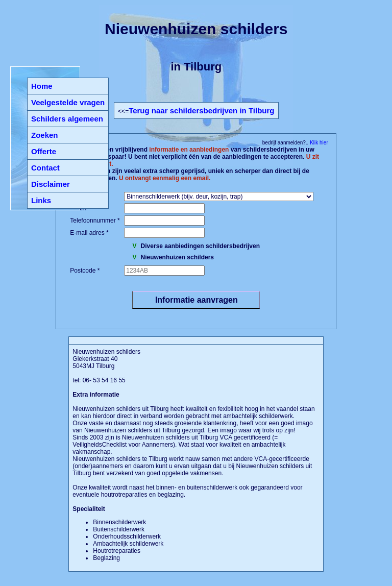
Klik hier (318, 143)
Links (41, 200)
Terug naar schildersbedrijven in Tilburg (201, 111)
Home (42, 86)
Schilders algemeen (67, 119)
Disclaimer (51, 184)
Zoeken (45, 135)
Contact (45, 168)
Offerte (44, 151)
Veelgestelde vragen (68, 102)
